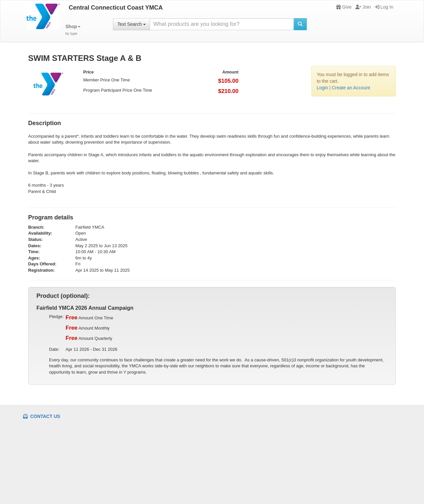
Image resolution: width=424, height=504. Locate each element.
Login (322, 88)
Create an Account (351, 88)
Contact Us (42, 416)
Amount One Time (89, 318)
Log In (384, 7)
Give (344, 7)
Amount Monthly (88, 328)
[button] (73, 30)
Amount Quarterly (89, 338)
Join (363, 7)
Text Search (132, 24)
